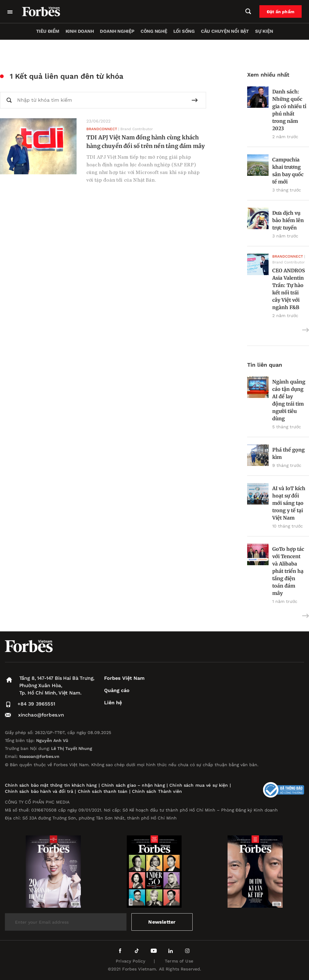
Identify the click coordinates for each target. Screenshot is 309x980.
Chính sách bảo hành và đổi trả (39, 791)
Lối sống (184, 31)
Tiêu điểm (48, 31)
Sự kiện (264, 31)
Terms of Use (179, 961)
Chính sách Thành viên (157, 791)
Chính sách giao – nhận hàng (133, 785)
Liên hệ (113, 703)
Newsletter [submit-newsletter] (162, 922)
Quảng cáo (117, 690)
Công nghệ (154, 31)
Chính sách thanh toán (103, 791)
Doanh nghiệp (117, 31)
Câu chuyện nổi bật (225, 31)
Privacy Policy (130, 961)
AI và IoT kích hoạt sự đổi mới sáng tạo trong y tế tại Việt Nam (289, 503)
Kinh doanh (80, 31)
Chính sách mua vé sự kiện (200, 785)
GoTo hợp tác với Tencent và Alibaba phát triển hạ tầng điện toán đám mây (288, 571)
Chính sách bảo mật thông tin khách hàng (51, 785)
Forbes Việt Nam (124, 678)
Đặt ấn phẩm (281, 12)
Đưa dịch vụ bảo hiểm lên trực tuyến (288, 220)
